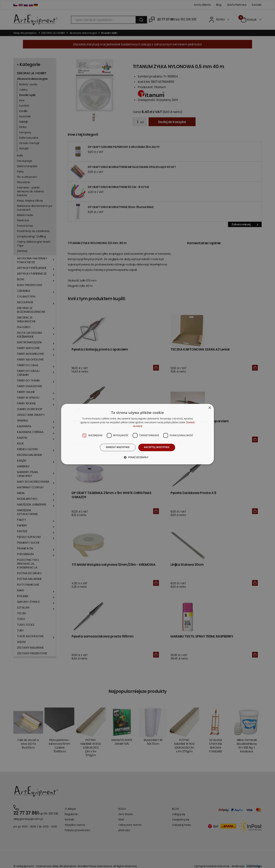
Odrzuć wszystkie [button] (118, 447)
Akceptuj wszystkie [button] (157, 447)
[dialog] (137, 434)
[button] (137, 457)
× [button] (210, 408)
